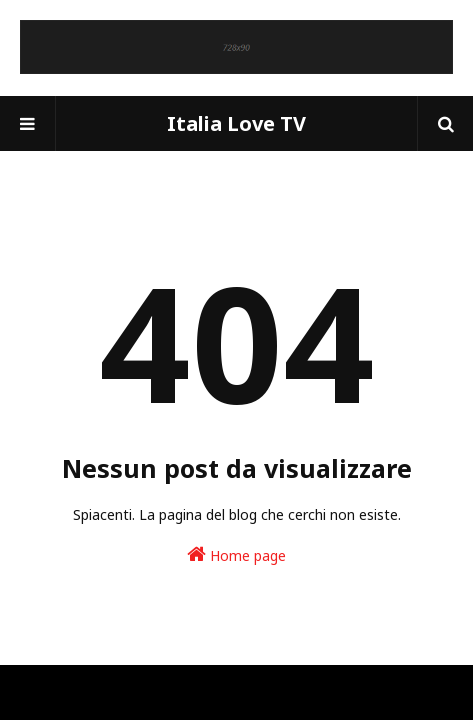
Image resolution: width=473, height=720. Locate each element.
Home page (236, 554)
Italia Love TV (236, 123)
